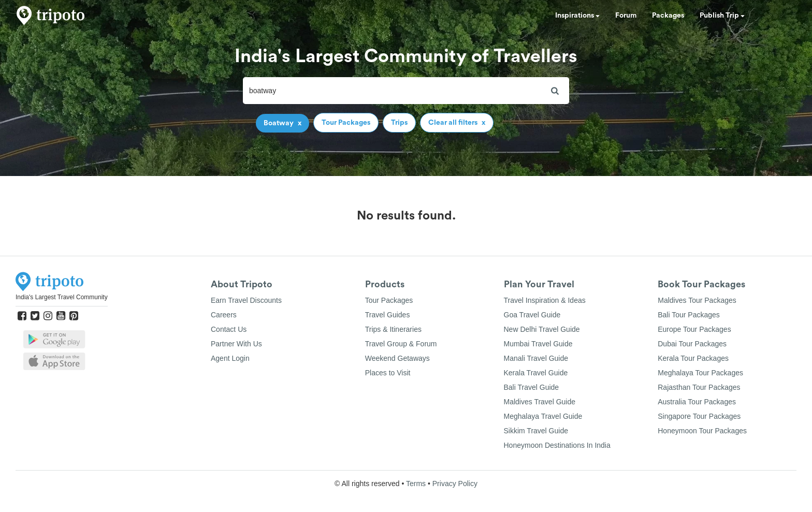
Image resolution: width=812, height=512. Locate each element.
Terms (416, 484)
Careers (224, 315)
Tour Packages (389, 300)
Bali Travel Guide (532, 387)
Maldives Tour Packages (697, 300)
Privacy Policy (455, 484)
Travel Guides (388, 315)
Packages (668, 16)
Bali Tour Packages (689, 315)
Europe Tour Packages (694, 329)
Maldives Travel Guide (540, 402)
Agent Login (230, 358)
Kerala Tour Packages (693, 358)
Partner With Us (236, 344)
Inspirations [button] (577, 16)
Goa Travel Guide (532, 315)
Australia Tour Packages (697, 402)
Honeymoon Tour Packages (702, 431)
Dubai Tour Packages (692, 344)
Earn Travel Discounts (246, 300)
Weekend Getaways (397, 358)
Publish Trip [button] (722, 16)
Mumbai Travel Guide (538, 344)
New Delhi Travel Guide (542, 329)
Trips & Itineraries (393, 329)
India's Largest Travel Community (62, 297)
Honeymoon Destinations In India (557, 445)
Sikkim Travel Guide (536, 431)
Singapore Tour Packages (699, 416)
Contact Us (229, 329)
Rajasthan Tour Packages (699, 387)
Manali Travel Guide (536, 358)
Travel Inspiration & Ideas (545, 300)
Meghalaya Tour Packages (700, 373)
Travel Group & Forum (401, 344)
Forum (626, 16)
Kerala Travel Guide (536, 373)
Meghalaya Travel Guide (543, 416)
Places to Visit (388, 373)
